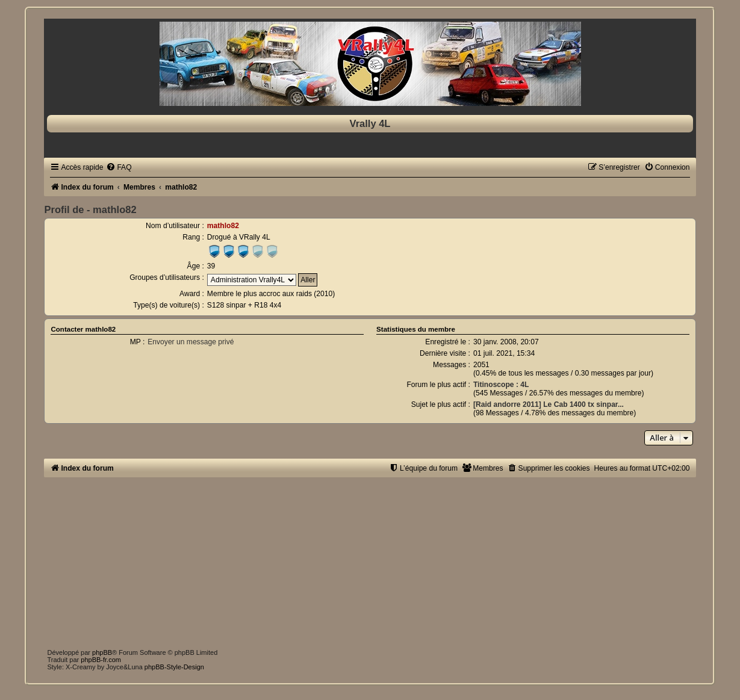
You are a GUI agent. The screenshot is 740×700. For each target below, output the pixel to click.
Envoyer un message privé (191, 342)
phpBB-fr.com (101, 660)
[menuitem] (119, 167)
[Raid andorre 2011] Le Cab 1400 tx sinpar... (549, 404)
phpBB (102, 652)
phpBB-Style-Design (174, 667)
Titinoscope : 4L (501, 385)
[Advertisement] (377, 562)
